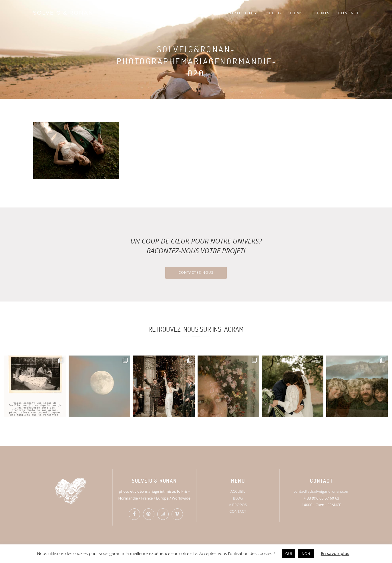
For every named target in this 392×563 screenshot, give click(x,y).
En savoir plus (335, 553)
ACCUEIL (238, 491)
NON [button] (306, 554)
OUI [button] (289, 554)
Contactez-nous (196, 272)
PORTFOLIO (242, 13)
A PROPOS (238, 505)
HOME (195, 13)
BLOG (275, 13)
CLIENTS (321, 13)
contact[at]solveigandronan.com (322, 491)
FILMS (297, 13)
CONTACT (349, 13)
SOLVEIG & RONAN (63, 13)
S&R (214, 13)
